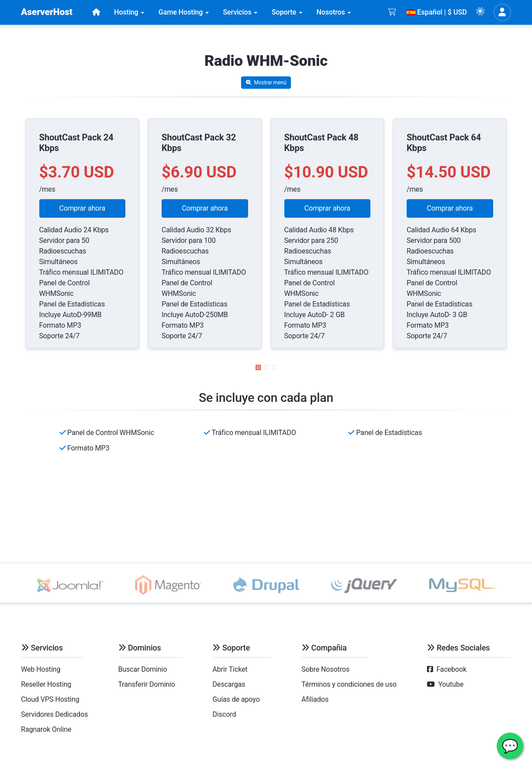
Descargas (229, 684)
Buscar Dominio (143, 669)
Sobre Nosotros (326, 669)
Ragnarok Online (46, 729)
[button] (258, 367)
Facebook (451, 669)
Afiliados (315, 699)
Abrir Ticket (230, 669)
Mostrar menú (266, 83)
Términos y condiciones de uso (349, 684)
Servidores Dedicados (55, 714)
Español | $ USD (437, 12)
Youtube (451, 684)
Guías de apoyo (236, 699)
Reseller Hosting (46, 684)
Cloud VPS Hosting (50, 699)
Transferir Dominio (147, 684)
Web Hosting (41, 669)
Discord (224, 714)
